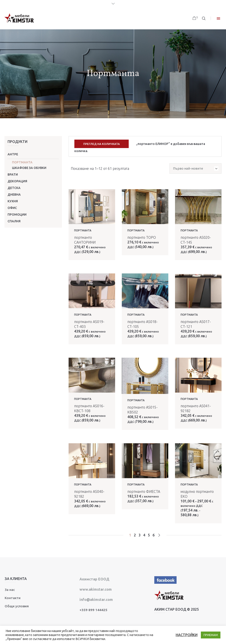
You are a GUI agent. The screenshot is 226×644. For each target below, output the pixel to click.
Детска (14, 188)
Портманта (22, 162)
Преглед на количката (102, 144)
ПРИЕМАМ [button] (211, 635)
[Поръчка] (195, 168)
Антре (13, 154)
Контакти (13, 597)
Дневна (14, 195)
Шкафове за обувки (29, 168)
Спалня (14, 221)
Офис (12, 208)
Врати (13, 175)
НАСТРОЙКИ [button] (187, 635)
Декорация (17, 181)
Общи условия (17, 605)
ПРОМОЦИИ (17, 215)
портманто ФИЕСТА (144, 491)
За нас (10, 589)
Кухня (13, 201)
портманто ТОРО (142, 237)
